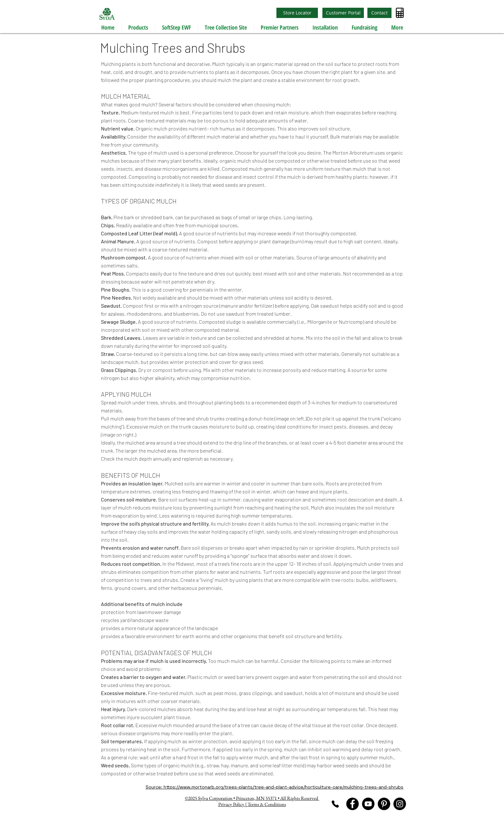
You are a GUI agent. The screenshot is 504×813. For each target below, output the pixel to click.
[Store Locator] (297, 13)
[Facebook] (352, 804)
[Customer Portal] (343, 13)
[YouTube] (368, 804)
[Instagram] (400, 804)
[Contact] (379, 13)
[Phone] (335, 804)
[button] (138, 27)
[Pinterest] (384, 804)
